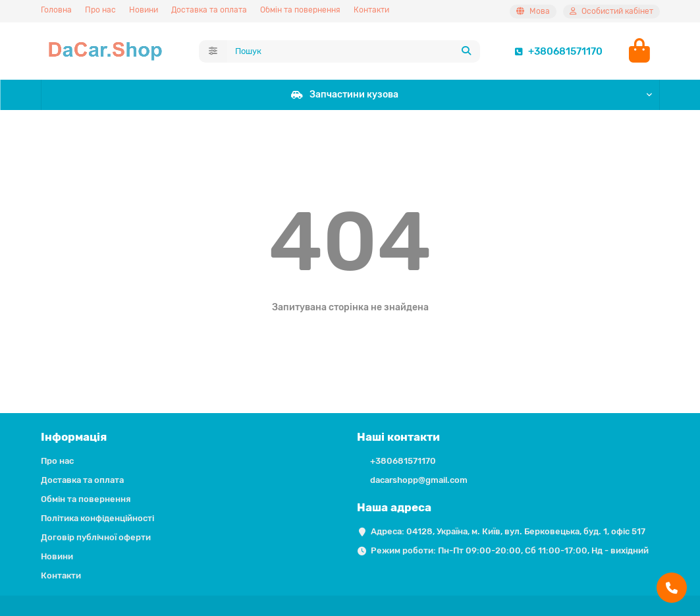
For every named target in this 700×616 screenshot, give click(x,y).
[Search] (354, 51)
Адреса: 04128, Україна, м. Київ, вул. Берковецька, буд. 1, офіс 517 (508, 531)
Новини (144, 10)
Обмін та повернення (300, 10)
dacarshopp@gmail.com (419, 480)
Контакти (371, 10)
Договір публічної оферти (96, 537)
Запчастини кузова (345, 95)
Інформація (74, 437)
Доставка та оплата (209, 10)
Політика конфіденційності (97, 518)
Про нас (100, 10)
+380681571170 (556, 51)
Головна (56, 10)
